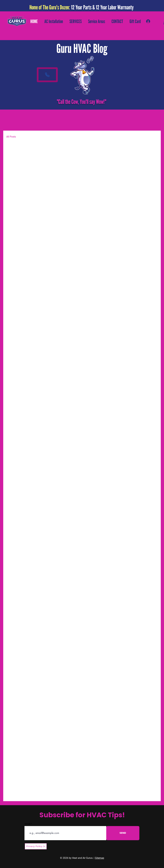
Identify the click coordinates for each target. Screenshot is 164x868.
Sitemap (100, 858)
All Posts (11, 137)
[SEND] (123, 833)
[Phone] (47, 75)
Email (28, 824)
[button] (76, 21)
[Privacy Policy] (36, 846)
